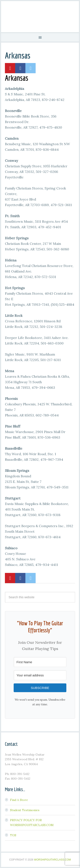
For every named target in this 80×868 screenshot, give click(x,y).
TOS (13, 835)
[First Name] (40, 662)
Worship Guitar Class (40, 16)
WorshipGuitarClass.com (52, 860)
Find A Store (19, 800)
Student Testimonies (25, 810)
